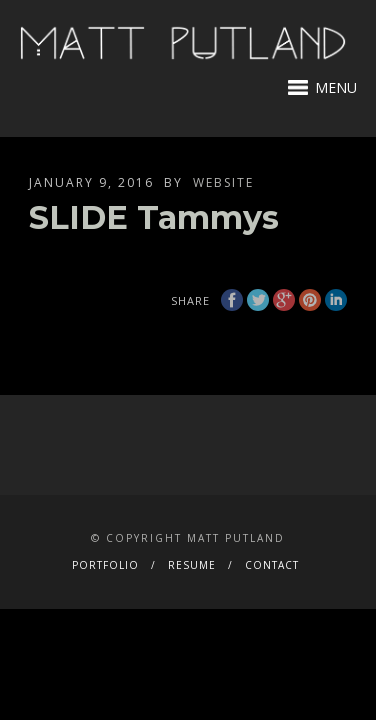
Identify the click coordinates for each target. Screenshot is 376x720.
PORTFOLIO (105, 565)
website (223, 182)
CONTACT (272, 565)
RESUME (192, 565)
